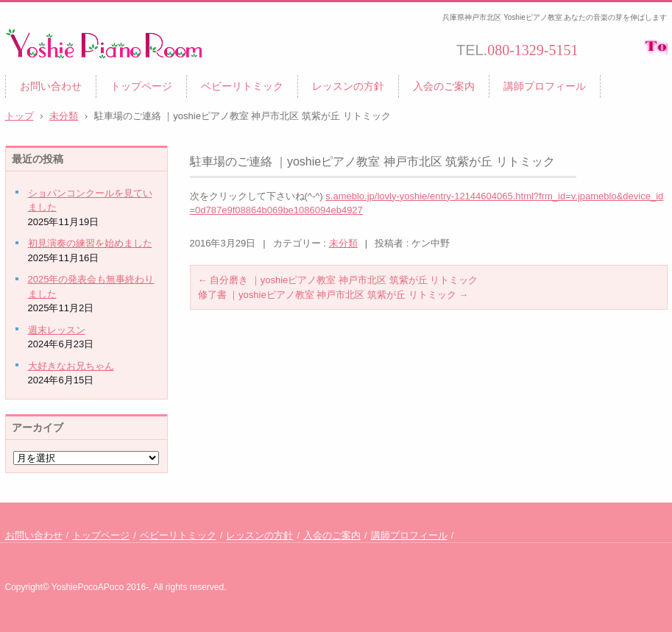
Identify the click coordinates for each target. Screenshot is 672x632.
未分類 (343, 243)
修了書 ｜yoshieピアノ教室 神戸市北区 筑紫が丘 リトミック (333, 295)
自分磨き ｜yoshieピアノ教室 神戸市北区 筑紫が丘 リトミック (338, 280)
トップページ (141, 86)
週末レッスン (57, 330)
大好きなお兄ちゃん (71, 366)
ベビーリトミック (242, 86)
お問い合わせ (51, 86)
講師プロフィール (545, 86)
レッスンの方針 (348, 86)
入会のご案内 (444, 86)
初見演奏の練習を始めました (90, 243)
